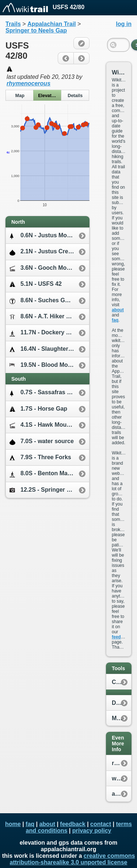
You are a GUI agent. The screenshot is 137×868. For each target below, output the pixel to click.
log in (124, 24)
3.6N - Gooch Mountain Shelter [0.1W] (49, 268)
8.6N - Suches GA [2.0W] (49, 301)
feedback (121, 637)
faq (115, 320)
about (118, 310)
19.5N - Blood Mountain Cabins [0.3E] (49, 365)
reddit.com (121, 763)
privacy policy (92, 831)
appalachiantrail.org (121, 794)
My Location (121, 718)
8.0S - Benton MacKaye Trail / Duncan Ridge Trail (49, 474)
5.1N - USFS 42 (36, 284)
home (13, 824)
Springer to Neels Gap (36, 30)
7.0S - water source (42, 441)
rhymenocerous (28, 83)
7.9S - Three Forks (40, 458)
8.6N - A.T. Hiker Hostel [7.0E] (49, 317)
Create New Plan (121, 682)
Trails (13, 24)
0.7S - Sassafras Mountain (49, 393)
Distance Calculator (121, 703)
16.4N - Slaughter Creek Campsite (49, 349)
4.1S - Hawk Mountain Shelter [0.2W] (49, 425)
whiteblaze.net (121, 778)
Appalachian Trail (52, 24)
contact (101, 824)
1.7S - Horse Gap (38, 409)
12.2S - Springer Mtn (43, 490)
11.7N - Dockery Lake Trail (49, 333)
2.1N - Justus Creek (42, 252)
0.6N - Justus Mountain (47, 236)
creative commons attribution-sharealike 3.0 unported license (73, 859)
